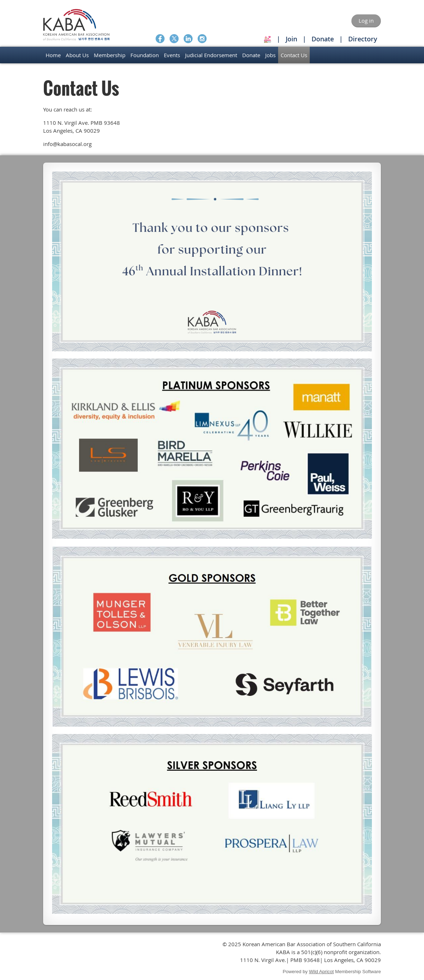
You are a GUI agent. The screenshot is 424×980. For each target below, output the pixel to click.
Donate (323, 39)
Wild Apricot (321, 972)
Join (291, 39)
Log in (366, 20)
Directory (363, 39)
